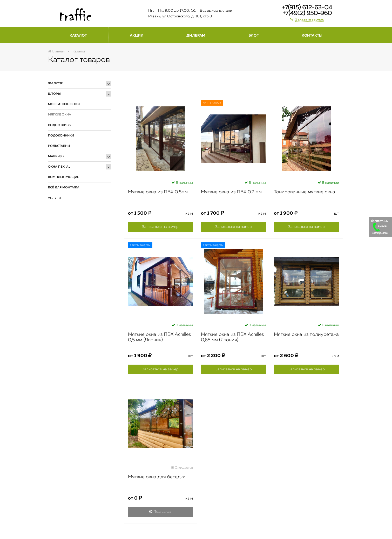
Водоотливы (60, 125)
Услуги (54, 198)
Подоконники (61, 136)
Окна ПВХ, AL (59, 167)
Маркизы (56, 156)
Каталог (78, 36)
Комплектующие (63, 177)
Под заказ (160, 512)
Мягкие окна (60, 115)
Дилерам (196, 36)
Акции (137, 36)
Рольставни (59, 146)
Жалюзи (56, 84)
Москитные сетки (64, 104)
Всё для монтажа (64, 188)
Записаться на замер (160, 227)
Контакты (312, 36)
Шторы (54, 94)
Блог (254, 36)
